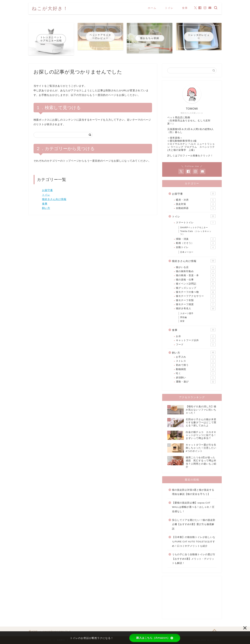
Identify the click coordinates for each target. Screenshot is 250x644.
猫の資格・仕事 (196, 280)
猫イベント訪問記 (196, 284)
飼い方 (46, 208)
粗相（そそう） (196, 243)
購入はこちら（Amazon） (155, 638)
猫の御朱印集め (196, 271)
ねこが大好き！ (50, 8)
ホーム (152, 8)
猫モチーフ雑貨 (196, 304)
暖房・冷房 (196, 200)
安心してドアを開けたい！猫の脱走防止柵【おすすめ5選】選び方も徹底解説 (194, 524)
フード (196, 345)
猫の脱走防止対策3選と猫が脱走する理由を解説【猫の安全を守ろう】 (193, 492)
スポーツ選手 (187, 313)
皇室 (182, 321)
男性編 (183, 317)
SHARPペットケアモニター (194, 228)
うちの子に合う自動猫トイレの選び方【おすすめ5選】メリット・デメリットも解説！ (194, 559)
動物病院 (196, 369)
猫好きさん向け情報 (54, 199)
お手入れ (196, 357)
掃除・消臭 (196, 239)
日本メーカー (187, 252)
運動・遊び (196, 382)
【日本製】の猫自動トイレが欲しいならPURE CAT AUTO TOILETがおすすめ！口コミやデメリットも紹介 (194, 541)
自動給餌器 (196, 208)
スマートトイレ (196, 223)
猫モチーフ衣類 (196, 300)
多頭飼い (196, 378)
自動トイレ (196, 247)
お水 (196, 336)
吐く (196, 373)
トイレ (169, 8)
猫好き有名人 (196, 309)
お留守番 (47, 190)
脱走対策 (196, 204)
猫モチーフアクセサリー (196, 296)
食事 (185, 8)
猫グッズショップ (196, 288)
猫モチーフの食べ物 (196, 292)
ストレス (196, 361)
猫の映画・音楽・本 (196, 275)
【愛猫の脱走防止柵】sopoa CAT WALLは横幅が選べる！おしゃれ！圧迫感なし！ (193, 507)
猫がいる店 (196, 267)
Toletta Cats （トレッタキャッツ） (196, 233)
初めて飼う (196, 365)
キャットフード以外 (196, 340)
